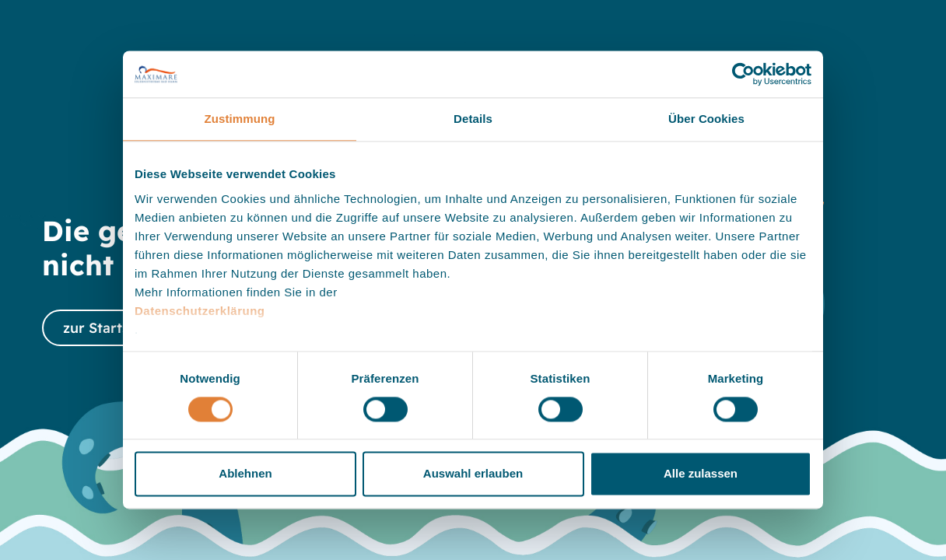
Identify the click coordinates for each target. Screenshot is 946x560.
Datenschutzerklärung (200, 311)
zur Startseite (109, 328)
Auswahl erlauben (473, 474)
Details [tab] (473, 119)
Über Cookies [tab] (706, 119)
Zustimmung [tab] (240, 119)
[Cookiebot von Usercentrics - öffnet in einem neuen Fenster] (743, 74)
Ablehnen (245, 474)
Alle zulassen (701, 474)
